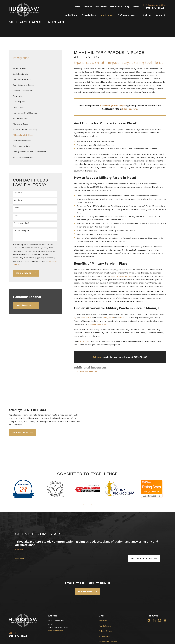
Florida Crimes (105, 581)
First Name (18, 192)
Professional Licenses (108, 596)
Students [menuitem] (147, 15)
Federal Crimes (105, 586)
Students (102, 602)
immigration (108, 318)
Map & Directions (56, 586)
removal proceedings (97, 324)
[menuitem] (35, 68)
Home (77, 7)
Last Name (18, 200)
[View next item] (90, 459)
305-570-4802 (155, 8)
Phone (16, 208)
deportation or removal (122, 276)
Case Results (101, 7)
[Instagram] (160, 575)
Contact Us (103, 607)
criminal (122, 318)
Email (16, 215)
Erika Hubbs (86, 318)
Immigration (104, 591)
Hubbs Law (83, 341)
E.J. (75, 318)
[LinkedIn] (154, 575)
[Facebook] (149, 575)
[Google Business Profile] (165, 575)
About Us (88, 7)
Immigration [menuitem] (107, 15)
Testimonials (116, 7)
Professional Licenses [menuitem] (128, 15)
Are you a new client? (22, 223)
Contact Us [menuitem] (161, 15)
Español (136, 7)
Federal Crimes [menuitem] (89, 15)
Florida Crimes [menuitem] (70, 15)
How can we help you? (22, 231)
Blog (127, 7)
